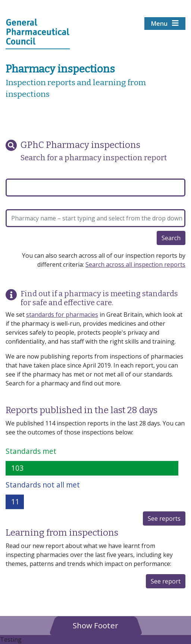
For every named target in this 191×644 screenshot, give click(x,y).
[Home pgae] (38, 33)
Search (171, 238)
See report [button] (166, 581)
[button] (95, 625)
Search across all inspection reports (135, 264)
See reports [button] (164, 518)
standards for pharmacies (62, 315)
